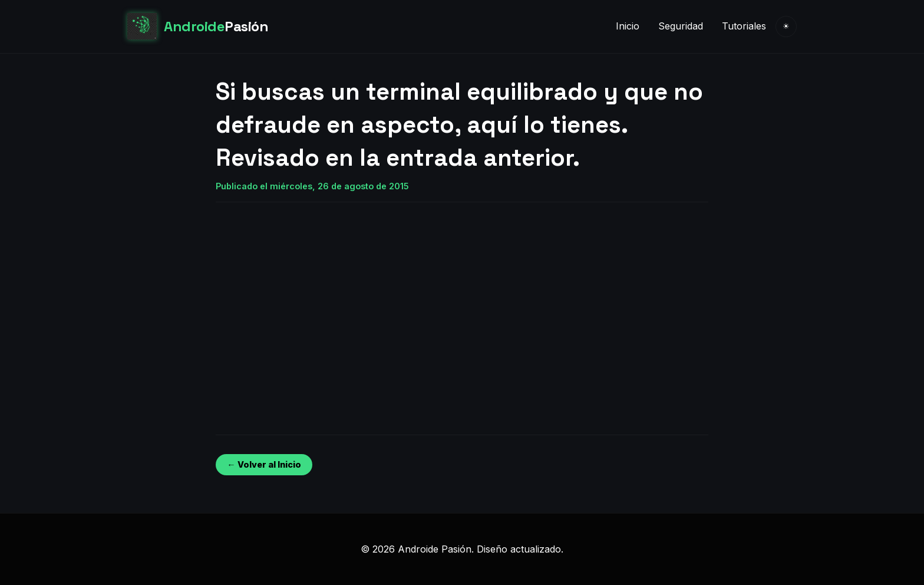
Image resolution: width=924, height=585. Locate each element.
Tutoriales (744, 26)
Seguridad (681, 26)
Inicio (628, 26)
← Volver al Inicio (264, 464)
